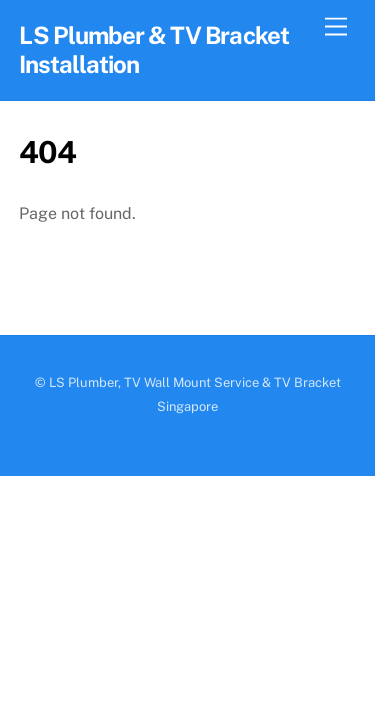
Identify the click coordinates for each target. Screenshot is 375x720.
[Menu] (336, 27)
